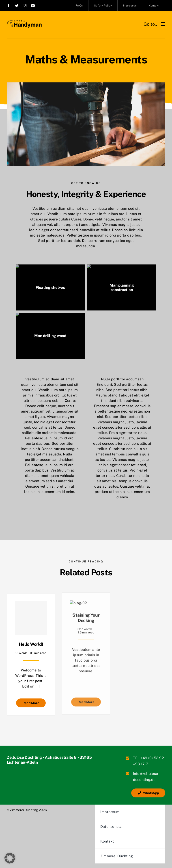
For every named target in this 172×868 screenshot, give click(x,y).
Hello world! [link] (31, 644)
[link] (9, 6)
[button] (10, 858)
